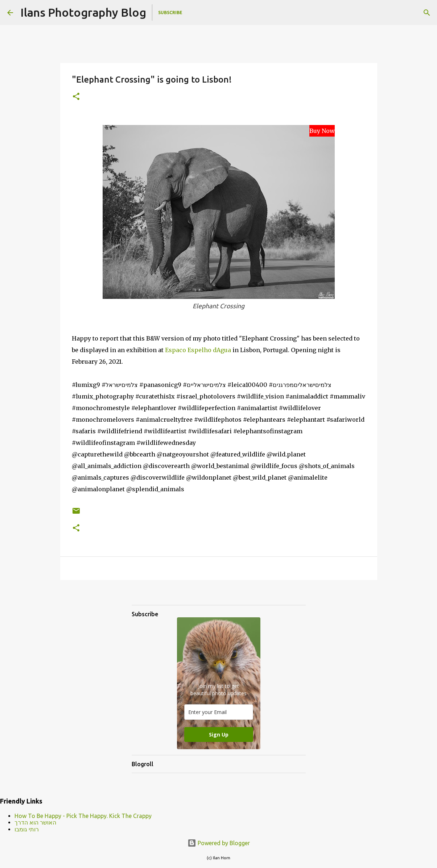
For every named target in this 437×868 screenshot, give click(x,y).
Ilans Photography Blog (83, 12)
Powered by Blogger (219, 843)
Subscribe (170, 12)
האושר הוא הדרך (35, 822)
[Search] (427, 13)
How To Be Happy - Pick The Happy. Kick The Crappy (83, 816)
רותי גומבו (27, 829)
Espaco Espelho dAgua (198, 350)
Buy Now (322, 131)
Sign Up (219, 735)
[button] (76, 97)
